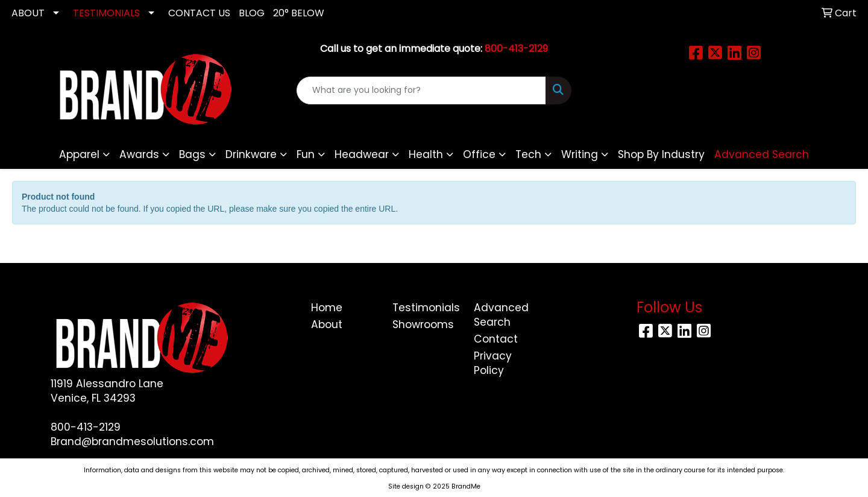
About (327, 324)
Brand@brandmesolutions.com (132, 442)
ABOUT (28, 13)
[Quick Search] (421, 90)
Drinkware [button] (251, 154)
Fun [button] (306, 154)
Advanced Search (501, 315)
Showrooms (423, 324)
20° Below (299, 13)
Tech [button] (528, 154)
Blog (252, 13)
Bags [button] (192, 154)
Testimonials (426, 308)
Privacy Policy (493, 363)
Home (327, 308)
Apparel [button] (79, 154)
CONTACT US (199, 13)
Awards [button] (139, 154)
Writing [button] (580, 154)
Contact (496, 339)
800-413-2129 (86, 427)
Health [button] (426, 154)
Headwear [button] (362, 154)
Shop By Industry (661, 154)
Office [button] (479, 154)
